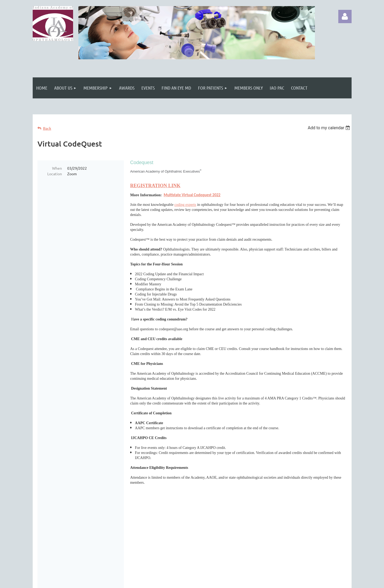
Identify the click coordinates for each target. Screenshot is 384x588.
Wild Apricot (288, 581)
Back (47, 128)
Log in (345, 16)
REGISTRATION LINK (155, 186)
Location (55, 174)
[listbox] (330, 128)
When (57, 168)
